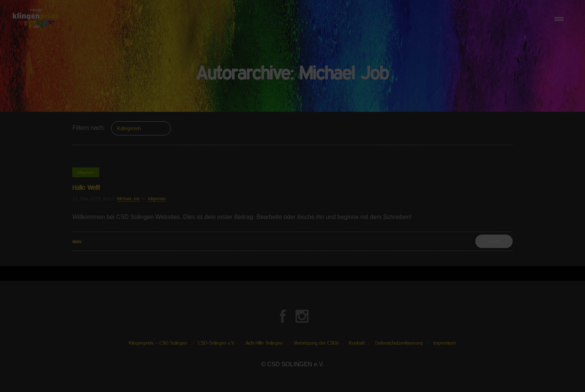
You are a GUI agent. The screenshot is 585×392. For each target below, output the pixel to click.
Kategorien (129, 128)
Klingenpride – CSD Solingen (158, 343)
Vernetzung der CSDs (316, 343)
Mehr (77, 242)
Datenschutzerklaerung (399, 343)
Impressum (445, 343)
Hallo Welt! (86, 187)
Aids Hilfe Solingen (264, 343)
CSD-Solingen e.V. (217, 343)
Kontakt (357, 343)
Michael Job (128, 199)
